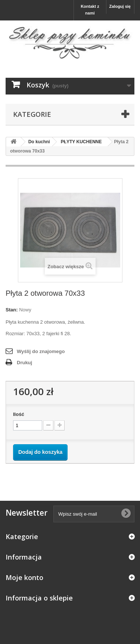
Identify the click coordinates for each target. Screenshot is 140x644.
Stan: (12, 310)
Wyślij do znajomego (41, 351)
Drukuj (24, 363)
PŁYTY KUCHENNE (81, 142)
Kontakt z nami (90, 10)
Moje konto (24, 577)
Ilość (19, 414)
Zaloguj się (120, 6)
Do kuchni (39, 142)
